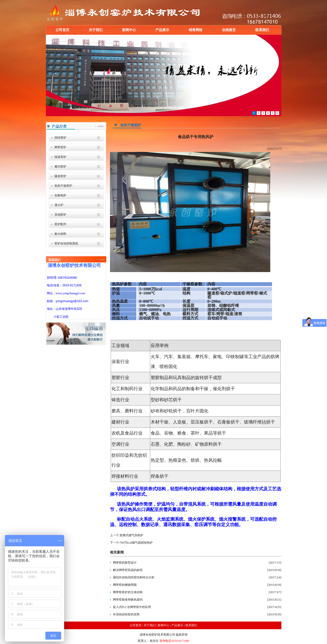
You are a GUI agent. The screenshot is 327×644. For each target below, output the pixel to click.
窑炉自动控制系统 (66, 243)
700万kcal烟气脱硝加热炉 (136, 543)
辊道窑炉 (60, 157)
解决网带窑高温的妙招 (128, 570)
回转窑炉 (60, 138)
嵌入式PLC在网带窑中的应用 (132, 607)
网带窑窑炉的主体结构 (128, 592)
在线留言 (229, 30)
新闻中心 (129, 30)
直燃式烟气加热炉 (131, 535)
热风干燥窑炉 (63, 186)
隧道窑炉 (60, 176)
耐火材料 (60, 234)
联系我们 (262, 30)
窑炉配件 (60, 224)
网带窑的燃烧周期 (125, 585)
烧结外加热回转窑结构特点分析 (134, 577)
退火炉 (59, 205)
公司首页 (62, 30)
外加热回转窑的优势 (126, 614)
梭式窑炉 (60, 166)
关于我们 (96, 30)
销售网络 (196, 30)
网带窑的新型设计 (125, 563)
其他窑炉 (60, 215)
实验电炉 (60, 195)
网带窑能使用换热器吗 (128, 600)
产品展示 (162, 30)
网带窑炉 (60, 147)
